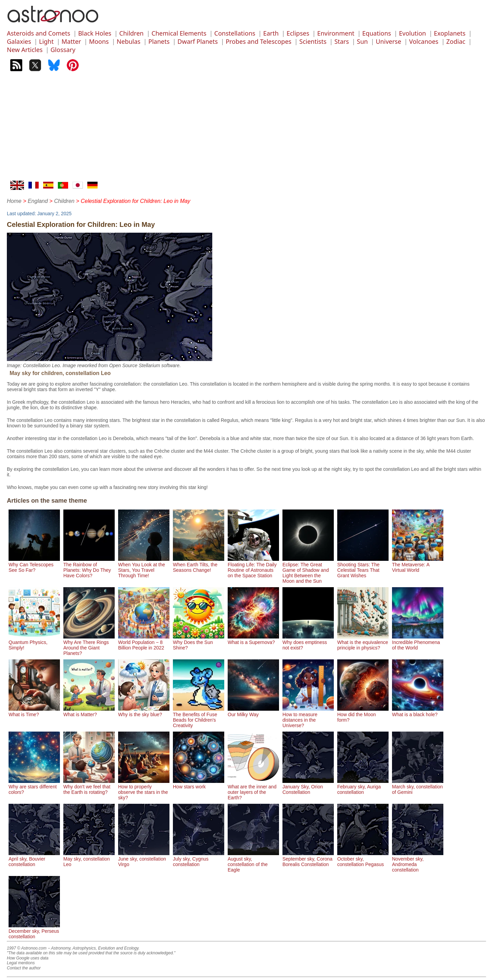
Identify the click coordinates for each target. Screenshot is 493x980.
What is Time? (34, 712)
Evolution (412, 33)
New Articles (25, 50)
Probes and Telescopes (258, 41)
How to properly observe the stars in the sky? (144, 789)
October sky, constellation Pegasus (363, 859)
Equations (377, 33)
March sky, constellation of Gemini (418, 787)
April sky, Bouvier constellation (34, 859)
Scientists (313, 41)
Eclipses (298, 33)
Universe (388, 41)
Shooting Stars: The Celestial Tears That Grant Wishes (363, 567)
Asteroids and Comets (39, 33)
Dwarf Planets (198, 41)
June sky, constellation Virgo (144, 859)
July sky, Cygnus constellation (199, 859)
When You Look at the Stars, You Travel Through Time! (144, 567)
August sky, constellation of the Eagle (253, 862)
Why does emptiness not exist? (308, 642)
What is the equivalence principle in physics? (363, 642)
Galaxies (19, 41)
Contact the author (24, 968)
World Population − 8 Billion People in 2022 (144, 642)
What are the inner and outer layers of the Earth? (253, 789)
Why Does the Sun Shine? (199, 642)
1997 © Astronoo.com (27, 948)
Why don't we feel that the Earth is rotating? (89, 787)
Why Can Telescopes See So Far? (34, 565)
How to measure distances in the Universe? (308, 717)
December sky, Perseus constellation (34, 931)
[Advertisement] (246, 129)
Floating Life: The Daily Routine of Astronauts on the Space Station (253, 567)
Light (46, 41)
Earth (271, 33)
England (38, 201)
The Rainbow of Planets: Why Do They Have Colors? (89, 567)
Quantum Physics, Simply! (34, 642)
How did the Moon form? (363, 714)
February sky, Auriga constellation (363, 787)
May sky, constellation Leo (89, 859)
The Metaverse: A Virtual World (418, 565)
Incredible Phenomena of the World (418, 642)
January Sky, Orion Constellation (308, 787)
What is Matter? (89, 712)
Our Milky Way (253, 712)
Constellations (235, 33)
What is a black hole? (418, 712)
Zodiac (456, 41)
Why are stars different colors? (34, 787)
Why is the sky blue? (144, 712)
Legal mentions (21, 963)
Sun (362, 41)
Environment (336, 33)
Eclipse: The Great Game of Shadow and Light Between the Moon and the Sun (308, 570)
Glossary (63, 50)
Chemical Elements (179, 33)
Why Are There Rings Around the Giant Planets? (89, 645)
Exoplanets (450, 33)
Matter (71, 41)
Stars (342, 41)
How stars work (199, 784)
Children (131, 33)
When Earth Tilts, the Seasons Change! (199, 565)
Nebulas (129, 41)
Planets (159, 41)
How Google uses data (28, 958)
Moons (99, 41)
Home (14, 201)
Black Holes (95, 33)
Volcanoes (424, 41)
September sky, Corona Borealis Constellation (308, 859)
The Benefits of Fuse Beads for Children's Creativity (199, 717)
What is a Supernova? (253, 640)
